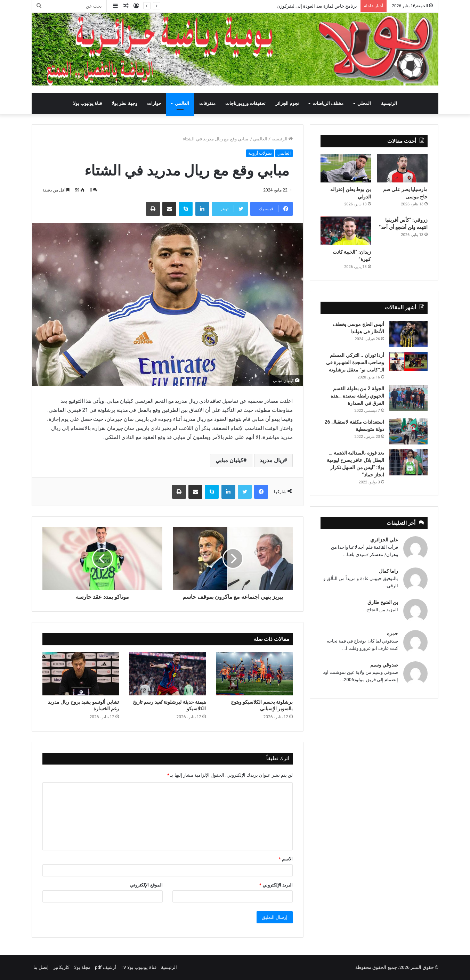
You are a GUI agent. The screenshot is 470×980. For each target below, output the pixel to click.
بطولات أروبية (260, 153)
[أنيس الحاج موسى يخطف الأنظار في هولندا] (408, 334)
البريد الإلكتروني (276, 885)
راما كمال (388, 571)
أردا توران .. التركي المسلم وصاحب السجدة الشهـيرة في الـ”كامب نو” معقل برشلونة (355, 362)
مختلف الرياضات (328, 103)
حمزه (392, 634)
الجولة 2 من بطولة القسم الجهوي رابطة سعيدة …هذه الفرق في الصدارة (357, 396)
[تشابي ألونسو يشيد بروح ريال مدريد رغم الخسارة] (81, 674)
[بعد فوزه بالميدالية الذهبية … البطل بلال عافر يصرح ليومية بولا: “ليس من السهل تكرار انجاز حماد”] (408, 462)
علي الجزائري (384, 540)
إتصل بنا (41, 967)
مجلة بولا (82, 967)
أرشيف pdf (105, 967)
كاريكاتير (61, 967)
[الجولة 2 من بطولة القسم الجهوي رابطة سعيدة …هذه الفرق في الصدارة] (408, 398)
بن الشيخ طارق (383, 602)
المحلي (364, 103)
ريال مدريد (272, 460)
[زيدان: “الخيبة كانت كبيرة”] (346, 231)
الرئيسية (389, 103)
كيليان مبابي (229, 460)
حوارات (154, 103)
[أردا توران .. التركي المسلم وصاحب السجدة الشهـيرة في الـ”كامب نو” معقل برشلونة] (408, 361)
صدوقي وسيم (384, 665)
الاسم (286, 859)
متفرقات (207, 103)
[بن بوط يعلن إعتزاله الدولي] (346, 169)
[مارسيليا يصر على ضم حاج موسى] (402, 169)
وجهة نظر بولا (124, 103)
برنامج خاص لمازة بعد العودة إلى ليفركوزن (317, 6)
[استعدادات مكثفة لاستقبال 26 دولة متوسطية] (408, 431)
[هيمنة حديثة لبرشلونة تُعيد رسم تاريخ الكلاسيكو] (168, 674)
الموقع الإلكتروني (146, 885)
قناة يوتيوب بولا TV (139, 967)
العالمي (182, 103)
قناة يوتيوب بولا (87, 103)
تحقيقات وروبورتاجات (245, 103)
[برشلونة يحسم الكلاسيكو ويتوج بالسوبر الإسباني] (254, 674)
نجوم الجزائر (287, 103)
